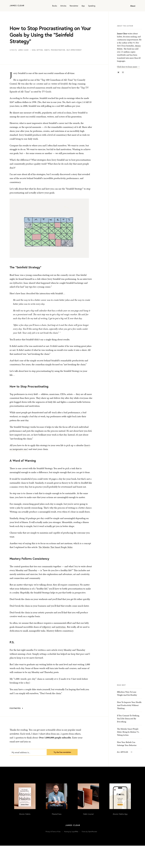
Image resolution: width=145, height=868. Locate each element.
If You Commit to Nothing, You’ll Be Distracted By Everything (128, 742)
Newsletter (74, 6)
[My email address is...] (27, 769)
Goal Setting (37, 50)
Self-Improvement (74, 50)
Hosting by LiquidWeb (71, 854)
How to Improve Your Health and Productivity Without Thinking (129, 729)
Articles (63, 6)
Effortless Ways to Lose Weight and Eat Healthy (127, 717)
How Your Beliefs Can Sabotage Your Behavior (127, 768)
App (83, 6)
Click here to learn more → (128, 67)
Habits (47, 50)
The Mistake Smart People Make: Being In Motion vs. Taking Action (128, 756)
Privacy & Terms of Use (53, 854)
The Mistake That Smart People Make (56, 552)
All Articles (125, 776)
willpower (47, 632)
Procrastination (58, 50)
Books (55, 6)
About (133, 6)
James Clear (23, 50)
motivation (61, 632)
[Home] (17, 6)
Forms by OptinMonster (89, 854)
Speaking (92, 6)
